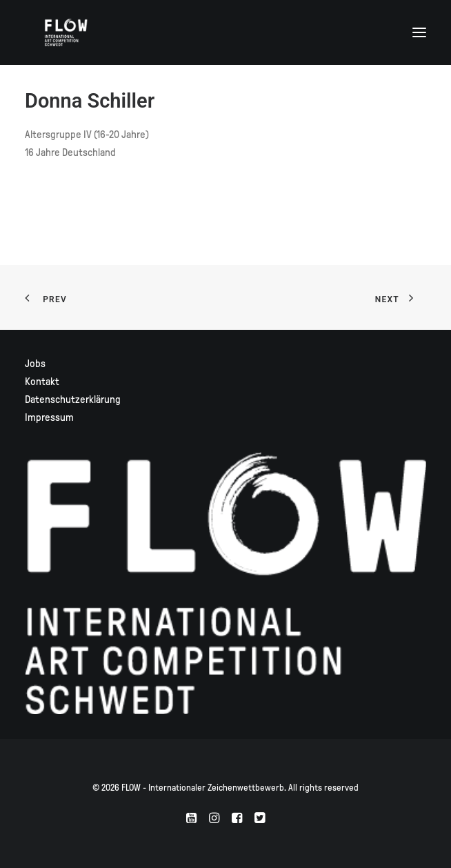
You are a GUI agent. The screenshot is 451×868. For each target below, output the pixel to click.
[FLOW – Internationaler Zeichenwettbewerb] (66, 32)
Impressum (49, 417)
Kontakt (42, 382)
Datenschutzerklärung (73, 400)
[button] (419, 32)
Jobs (35, 364)
